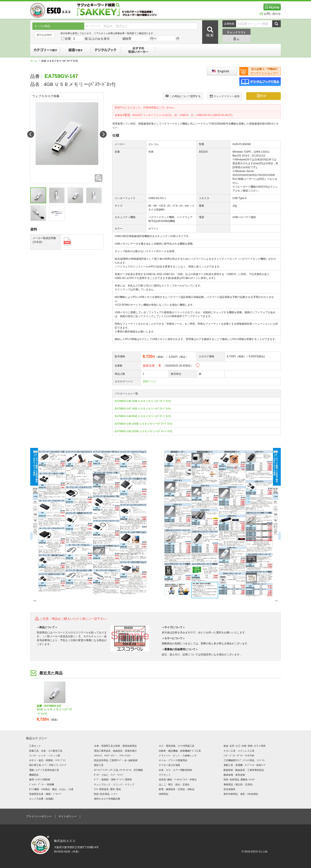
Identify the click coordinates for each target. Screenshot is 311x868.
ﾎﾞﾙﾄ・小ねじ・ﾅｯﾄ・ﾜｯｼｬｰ (109, 775)
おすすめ (138, 50)
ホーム (35, 61)
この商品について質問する (183, 96)
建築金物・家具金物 (234, 775)
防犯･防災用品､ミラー (106, 794)
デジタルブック (106, 50)
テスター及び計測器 (169, 765)
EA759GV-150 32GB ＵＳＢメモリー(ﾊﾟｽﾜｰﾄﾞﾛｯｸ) (143, 431)
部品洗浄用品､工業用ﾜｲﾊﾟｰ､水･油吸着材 (116, 760)
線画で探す (76, 50)
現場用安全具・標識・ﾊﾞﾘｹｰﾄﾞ (46, 794)
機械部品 (34, 775)
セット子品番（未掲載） (42, 799)
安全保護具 (229, 789)
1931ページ (150, 381)
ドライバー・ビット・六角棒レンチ (178, 756)
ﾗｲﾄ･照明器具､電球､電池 (107, 789)
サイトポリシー (68, 816)
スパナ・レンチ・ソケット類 (45, 756)
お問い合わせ (270, 14)
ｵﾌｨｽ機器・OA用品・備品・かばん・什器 (51, 789)
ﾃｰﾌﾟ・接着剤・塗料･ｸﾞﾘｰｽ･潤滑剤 (113, 779)
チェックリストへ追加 (225, 96)
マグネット (165, 775)
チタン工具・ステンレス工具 (239, 751)
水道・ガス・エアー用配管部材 (175, 770)
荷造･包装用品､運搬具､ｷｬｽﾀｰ (239, 779)
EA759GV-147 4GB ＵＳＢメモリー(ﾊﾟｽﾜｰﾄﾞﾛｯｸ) (143, 409)
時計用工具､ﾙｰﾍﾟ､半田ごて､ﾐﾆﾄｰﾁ (48, 765)
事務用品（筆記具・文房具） (239, 784)
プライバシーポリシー (39, 816)
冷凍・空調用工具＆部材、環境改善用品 (115, 746)
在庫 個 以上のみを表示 (86, 39)
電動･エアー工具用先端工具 (44, 770)
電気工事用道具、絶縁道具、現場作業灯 (115, 751)
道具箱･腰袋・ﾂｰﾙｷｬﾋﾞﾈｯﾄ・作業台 (178, 779)
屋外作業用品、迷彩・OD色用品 (241, 794)
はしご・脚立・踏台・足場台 (174, 784)
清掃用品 (163, 794)
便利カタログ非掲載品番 (107, 799)
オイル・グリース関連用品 (173, 760)
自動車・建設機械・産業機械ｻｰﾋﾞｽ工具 (180, 751)
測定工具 (99, 765)
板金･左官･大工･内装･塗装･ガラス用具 (245, 746)
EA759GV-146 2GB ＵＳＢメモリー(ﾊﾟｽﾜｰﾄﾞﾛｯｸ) (143, 401)
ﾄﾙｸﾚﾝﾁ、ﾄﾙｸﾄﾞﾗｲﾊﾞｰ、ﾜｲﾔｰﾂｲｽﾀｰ (113, 756)
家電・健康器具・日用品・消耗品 (177, 789)
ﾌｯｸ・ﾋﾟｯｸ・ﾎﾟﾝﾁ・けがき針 (239, 756)
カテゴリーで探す (45, 50)
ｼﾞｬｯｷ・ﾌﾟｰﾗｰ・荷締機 (42, 784)
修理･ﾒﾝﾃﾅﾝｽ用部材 (40, 779)
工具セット (35, 746)
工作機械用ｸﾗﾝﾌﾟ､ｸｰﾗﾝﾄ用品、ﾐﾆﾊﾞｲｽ (244, 760)
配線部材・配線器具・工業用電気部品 (244, 770)
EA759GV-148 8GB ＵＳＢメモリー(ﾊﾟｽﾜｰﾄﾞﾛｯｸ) (143, 416)
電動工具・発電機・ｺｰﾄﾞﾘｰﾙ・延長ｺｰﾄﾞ (245, 765)
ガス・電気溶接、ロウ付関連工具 (177, 746)
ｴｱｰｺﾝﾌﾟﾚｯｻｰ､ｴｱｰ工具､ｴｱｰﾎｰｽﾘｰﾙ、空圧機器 (118, 770)
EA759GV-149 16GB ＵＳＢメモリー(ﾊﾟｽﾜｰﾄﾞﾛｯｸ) (143, 424)
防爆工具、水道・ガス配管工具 (46, 751)
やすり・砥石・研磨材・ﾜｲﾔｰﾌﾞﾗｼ (47, 760)
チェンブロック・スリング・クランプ (114, 784)
